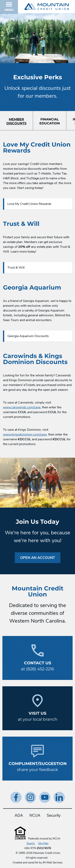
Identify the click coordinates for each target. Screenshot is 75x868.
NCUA (35, 815)
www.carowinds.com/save (22, 407)
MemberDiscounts (16, 121)
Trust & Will (16, 268)
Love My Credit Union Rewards (29, 204)
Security (54, 815)
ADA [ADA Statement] (19, 815)
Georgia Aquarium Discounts (28, 336)
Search (31, 843)
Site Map (43, 843)
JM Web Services (52, 863)
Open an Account (38, 558)
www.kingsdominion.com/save (25, 434)
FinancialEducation (50, 121)
